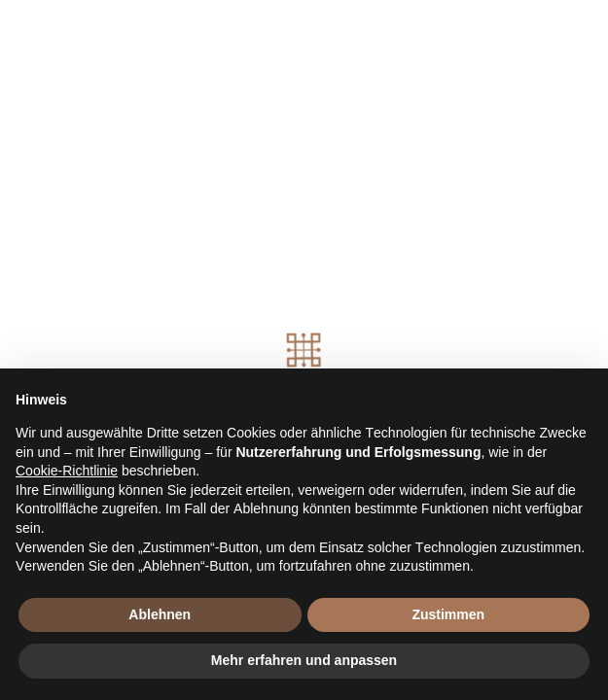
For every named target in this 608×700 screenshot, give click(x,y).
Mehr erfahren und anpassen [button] (304, 660)
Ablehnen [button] (160, 614)
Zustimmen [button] (448, 614)
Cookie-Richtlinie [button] (67, 471)
